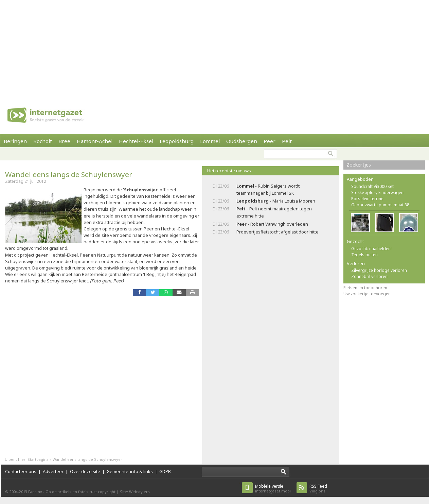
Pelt (287, 141)
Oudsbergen (242, 141)
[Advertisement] (156, 48)
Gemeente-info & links (130, 471)
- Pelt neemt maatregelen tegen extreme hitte (274, 212)
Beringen (15, 141)
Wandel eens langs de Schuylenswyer (69, 174)
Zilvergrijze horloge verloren (379, 270)
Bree (64, 141)
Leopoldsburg (177, 141)
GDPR (165, 471)
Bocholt (43, 141)
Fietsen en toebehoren (365, 288)
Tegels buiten (364, 255)
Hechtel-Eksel (136, 141)
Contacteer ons (21, 471)
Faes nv (35, 492)
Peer (270, 141)
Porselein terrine (367, 199)
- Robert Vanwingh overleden (272, 224)
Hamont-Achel (95, 141)
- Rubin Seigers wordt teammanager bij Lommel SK (268, 189)
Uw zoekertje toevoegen (367, 294)
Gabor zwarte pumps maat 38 (380, 205)
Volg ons (318, 489)
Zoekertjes (359, 165)
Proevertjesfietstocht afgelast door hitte (278, 232)
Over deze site (85, 471)
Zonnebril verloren (369, 276)
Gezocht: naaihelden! (371, 249)
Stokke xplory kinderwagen (377, 193)
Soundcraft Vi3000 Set (372, 186)
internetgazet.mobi (273, 489)
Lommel (210, 141)
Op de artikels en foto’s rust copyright (81, 492)
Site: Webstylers (135, 492)
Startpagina (38, 459)
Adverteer (53, 471)
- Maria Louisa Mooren (276, 201)
